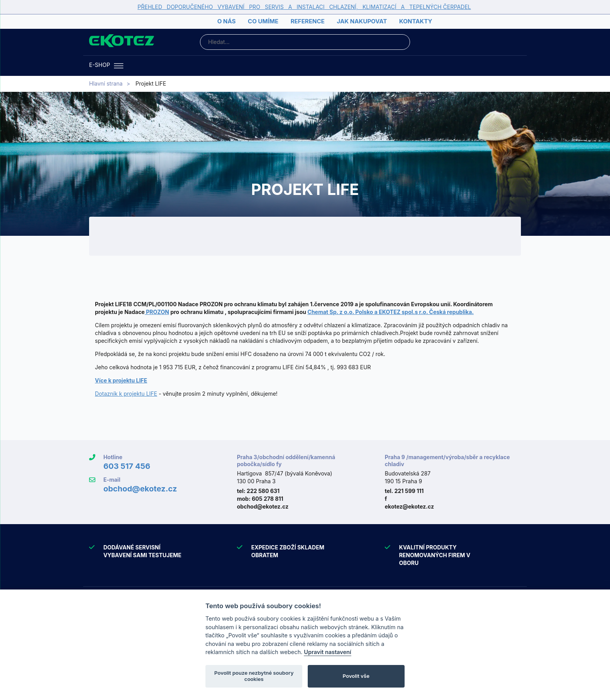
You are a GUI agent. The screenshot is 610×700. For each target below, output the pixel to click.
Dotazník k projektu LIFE (126, 394)
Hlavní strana (106, 83)
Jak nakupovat (362, 21)
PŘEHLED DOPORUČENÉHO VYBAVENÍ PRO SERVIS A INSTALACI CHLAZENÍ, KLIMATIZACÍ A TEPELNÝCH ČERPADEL (304, 7)
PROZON (157, 312)
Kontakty (416, 21)
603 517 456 (127, 466)
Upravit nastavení (328, 652)
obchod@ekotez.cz (140, 489)
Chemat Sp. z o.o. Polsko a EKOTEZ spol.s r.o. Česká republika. (390, 312)
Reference (308, 21)
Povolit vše (356, 676)
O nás (226, 21)
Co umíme (263, 21)
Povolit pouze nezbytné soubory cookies (254, 676)
